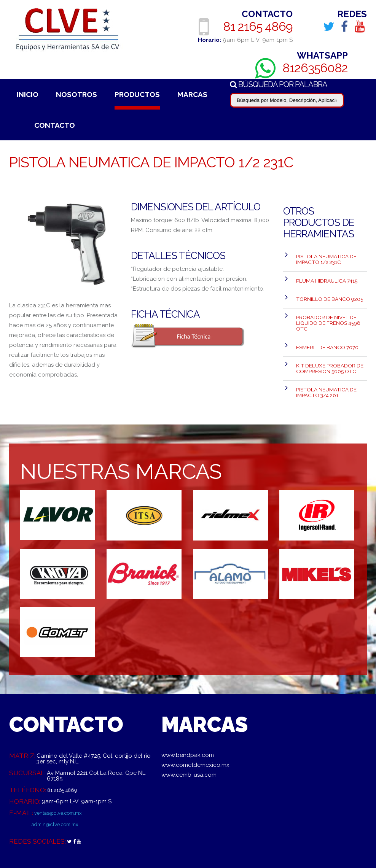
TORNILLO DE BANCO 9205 (327, 289)
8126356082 (318, 68)
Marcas (192, 94)
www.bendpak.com (188, 730)
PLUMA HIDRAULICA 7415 (324, 275)
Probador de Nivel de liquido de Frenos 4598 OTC (326, 309)
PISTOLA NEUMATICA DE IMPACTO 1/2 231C (323, 258)
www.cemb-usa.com (189, 750)
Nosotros (76, 94)
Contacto (55, 125)
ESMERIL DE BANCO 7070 (325, 330)
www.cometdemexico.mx (195, 740)
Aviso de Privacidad (132, 858)
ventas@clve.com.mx (63, 788)
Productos (137, 94)
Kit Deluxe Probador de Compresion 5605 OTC (327, 347)
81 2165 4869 (260, 26)
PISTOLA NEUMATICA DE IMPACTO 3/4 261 (323, 367)
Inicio (28, 94)
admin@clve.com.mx (59, 800)
